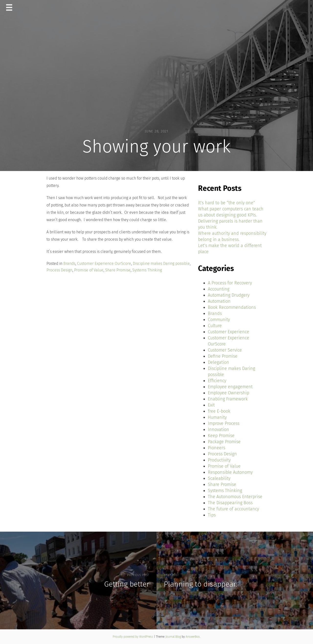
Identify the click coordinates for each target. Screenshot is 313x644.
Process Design (59, 270)
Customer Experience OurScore (104, 263)
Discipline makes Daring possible (161, 263)
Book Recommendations (232, 307)
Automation (219, 301)
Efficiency (217, 381)
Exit (211, 405)
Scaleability (219, 478)
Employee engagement (230, 387)
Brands (69, 263)
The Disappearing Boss (230, 503)
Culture (215, 326)
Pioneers (217, 448)
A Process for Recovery (230, 283)
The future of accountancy (233, 509)
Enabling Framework (228, 399)
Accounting (219, 289)
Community (219, 320)
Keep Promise (221, 436)
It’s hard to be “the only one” (227, 203)
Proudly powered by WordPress (133, 637)
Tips (212, 515)
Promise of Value (89, 270)
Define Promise (223, 356)
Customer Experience (229, 332)
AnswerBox (193, 637)
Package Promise (224, 442)
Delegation (218, 362)
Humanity (217, 417)
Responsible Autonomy (230, 472)
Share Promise (118, 270)
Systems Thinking (147, 270)
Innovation (218, 429)
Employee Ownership (229, 393)
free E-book (219, 411)
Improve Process (224, 423)
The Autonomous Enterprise (235, 497)
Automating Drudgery (229, 295)
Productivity (219, 460)
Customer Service (225, 350)
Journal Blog (174, 637)
